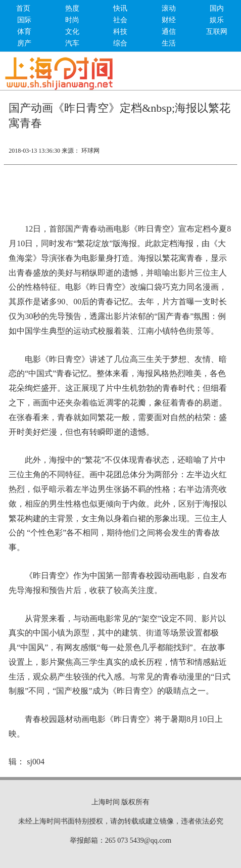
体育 (24, 32)
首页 (23, 8)
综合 (120, 43)
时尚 (72, 20)
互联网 (217, 32)
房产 (24, 43)
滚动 (169, 8)
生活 (169, 43)
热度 (72, 8)
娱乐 (217, 20)
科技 (120, 32)
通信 (169, 32)
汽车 (72, 43)
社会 (120, 20)
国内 (217, 8)
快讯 (120, 8)
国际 (24, 20)
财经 (169, 20)
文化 (72, 32)
